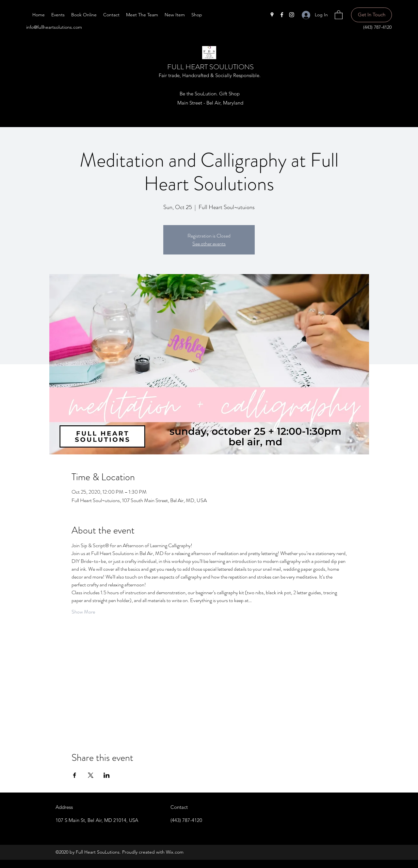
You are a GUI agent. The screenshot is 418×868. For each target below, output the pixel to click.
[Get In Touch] (371, 15)
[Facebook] (282, 15)
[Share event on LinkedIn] (107, 775)
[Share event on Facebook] (75, 775)
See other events (209, 244)
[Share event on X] (91, 775)
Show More (83, 612)
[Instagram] (292, 15)
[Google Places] (272, 15)
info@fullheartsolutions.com (54, 27)
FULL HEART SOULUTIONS (210, 67)
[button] (339, 15)
